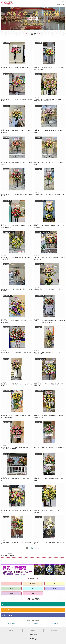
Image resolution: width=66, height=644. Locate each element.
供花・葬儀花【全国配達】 (33, 635)
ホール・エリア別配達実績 (33, 623)
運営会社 (33, 630)
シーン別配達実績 (55, 623)
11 (36, 548)
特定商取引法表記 (54, 630)
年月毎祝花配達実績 (12, 623)
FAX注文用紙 (33, 632)
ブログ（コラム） (12, 630)
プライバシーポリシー (12, 632)
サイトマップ (54, 632)
